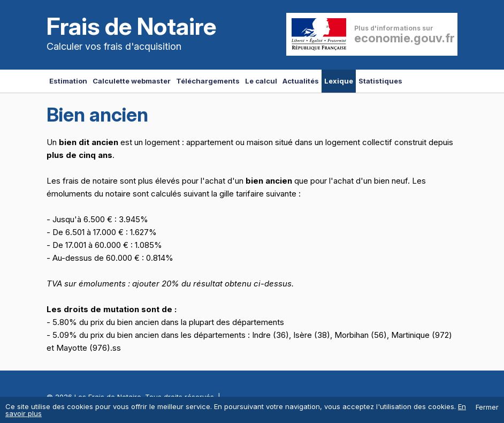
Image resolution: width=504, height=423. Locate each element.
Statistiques (380, 81)
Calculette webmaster (132, 81)
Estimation (68, 81)
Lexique (339, 81)
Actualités (301, 81)
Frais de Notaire (132, 26)
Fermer (487, 407)
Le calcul (261, 81)
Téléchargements (208, 81)
